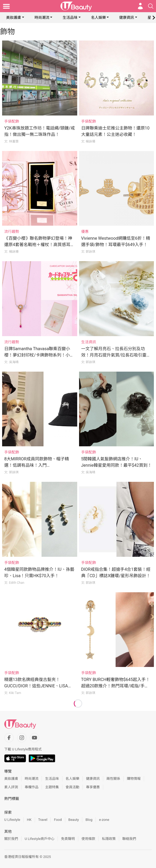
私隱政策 (109, 839)
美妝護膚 (14, 17)
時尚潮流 (42, 17)
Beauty (74, 820)
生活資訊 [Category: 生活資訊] (89, 342)
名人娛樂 (98, 17)
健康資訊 (127, 17)
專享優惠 (93, 787)
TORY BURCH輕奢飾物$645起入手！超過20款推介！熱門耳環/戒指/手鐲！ (116, 686)
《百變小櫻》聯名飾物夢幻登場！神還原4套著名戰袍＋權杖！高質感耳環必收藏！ (39, 245)
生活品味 (70, 17)
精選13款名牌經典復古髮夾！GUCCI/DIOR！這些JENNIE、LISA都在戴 (38, 686)
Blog (89, 820)
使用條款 (88, 839)
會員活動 (72, 787)
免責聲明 (68, 839)
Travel (43, 820)
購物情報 (134, 779)
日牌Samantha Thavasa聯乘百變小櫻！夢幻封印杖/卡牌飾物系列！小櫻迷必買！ (39, 355)
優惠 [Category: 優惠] (85, 232)
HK (29, 820)
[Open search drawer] (151, 6)
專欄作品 (32, 787)
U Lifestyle (12, 820)
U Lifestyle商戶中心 (40, 839)
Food (58, 820)
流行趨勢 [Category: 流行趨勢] (12, 232)
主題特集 (52, 787)
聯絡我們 (129, 839)
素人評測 (11, 787)
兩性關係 (113, 779)
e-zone (104, 820)
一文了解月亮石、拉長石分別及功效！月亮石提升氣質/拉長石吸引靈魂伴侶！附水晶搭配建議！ (116, 355)
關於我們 (11, 839)
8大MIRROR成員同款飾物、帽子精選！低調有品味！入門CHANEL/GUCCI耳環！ (37, 465)
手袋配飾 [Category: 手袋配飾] (12, 121)
